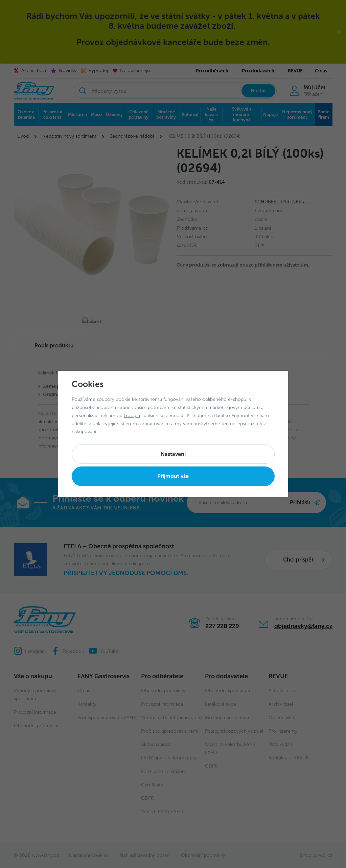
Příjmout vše (173, 476)
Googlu (132, 416)
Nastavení (173, 454)
